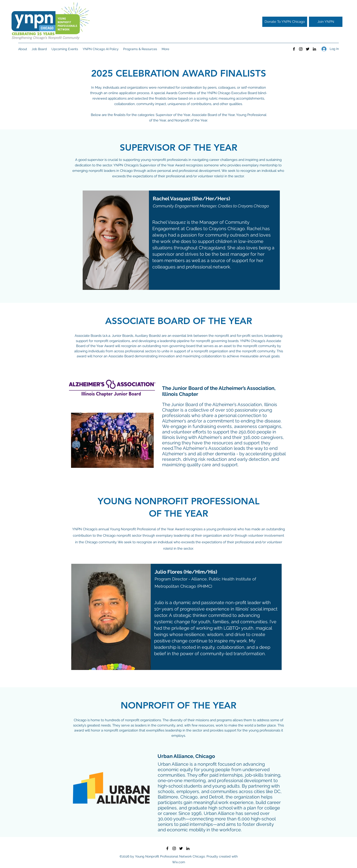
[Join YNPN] (326, 22)
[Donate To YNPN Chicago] (285, 22)
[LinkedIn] (314, 49)
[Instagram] (301, 49)
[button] (39, 49)
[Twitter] (308, 49)
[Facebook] (294, 49)
